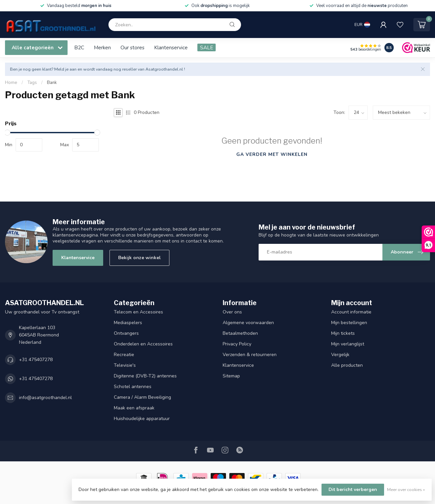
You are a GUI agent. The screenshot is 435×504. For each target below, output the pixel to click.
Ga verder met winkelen (272, 154)
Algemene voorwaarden (248, 323)
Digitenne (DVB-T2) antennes (145, 376)
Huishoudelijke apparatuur (142, 419)
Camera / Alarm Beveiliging (142, 397)
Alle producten (347, 365)
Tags (32, 83)
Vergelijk (340, 355)
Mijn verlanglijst (348, 344)
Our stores (132, 47)
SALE (207, 47)
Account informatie (351, 312)
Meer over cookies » (406, 490)
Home (11, 83)
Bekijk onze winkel (139, 258)
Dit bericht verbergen (353, 490)
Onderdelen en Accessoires (143, 344)
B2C (79, 47)
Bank (52, 83)
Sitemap (231, 376)
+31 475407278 (36, 360)
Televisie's (125, 365)
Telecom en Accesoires (138, 312)
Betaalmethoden (240, 333)
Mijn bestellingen (349, 323)
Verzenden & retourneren (250, 355)
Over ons (232, 312)
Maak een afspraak (134, 408)
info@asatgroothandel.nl (45, 398)
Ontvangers (126, 333)
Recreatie (124, 355)
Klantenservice (171, 47)
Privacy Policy (237, 344)
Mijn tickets (343, 333)
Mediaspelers (128, 323)
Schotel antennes (133, 387)
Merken (102, 47)
